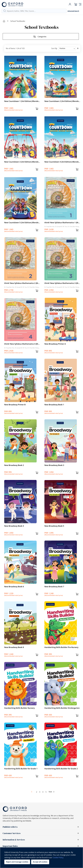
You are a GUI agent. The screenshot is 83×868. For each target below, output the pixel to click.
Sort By (54, 48)
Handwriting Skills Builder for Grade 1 (21, 769)
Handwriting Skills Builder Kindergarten (62, 708)
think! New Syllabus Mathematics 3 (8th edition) (62, 283)
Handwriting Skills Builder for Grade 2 (61, 769)
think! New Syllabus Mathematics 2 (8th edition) (22, 283)
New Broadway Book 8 (14, 647)
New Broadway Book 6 (14, 587)
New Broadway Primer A (55, 344)
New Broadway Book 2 (14, 465)
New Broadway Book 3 (54, 465)
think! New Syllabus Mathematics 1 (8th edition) (62, 223)
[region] (41, 858)
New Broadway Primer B (15, 405)
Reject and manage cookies (17, 862)
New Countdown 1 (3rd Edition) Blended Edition (22, 101)
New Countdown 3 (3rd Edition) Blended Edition (22, 162)
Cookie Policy (58, 858)
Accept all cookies (40, 862)
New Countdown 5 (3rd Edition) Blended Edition (22, 223)
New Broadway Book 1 (54, 405)
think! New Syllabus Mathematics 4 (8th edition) (22, 344)
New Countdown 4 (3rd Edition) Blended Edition (62, 162)
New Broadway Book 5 (54, 526)
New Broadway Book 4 (14, 526)
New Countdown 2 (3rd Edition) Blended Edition (62, 101)
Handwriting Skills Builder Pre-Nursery (61, 647)
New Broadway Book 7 (54, 587)
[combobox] (36, 11)
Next (50, 792)
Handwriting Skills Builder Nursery (19, 708)
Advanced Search (73, 11)
